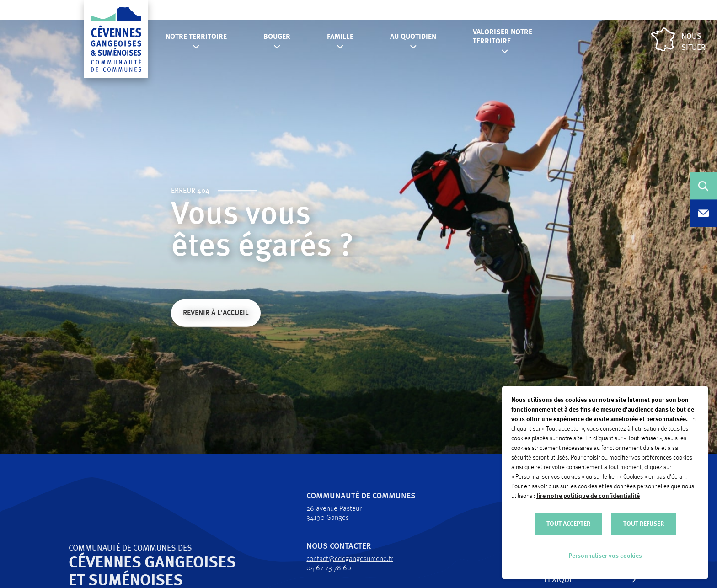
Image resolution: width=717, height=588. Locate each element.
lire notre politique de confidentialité (588, 496)
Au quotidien (413, 37)
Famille (340, 37)
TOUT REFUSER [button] (644, 524)
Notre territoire (196, 37)
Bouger (277, 37)
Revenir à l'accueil (216, 314)
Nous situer (678, 40)
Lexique (541, 580)
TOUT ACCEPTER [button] (568, 524)
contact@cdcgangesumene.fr (332, 559)
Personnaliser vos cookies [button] (605, 556)
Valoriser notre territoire (503, 37)
